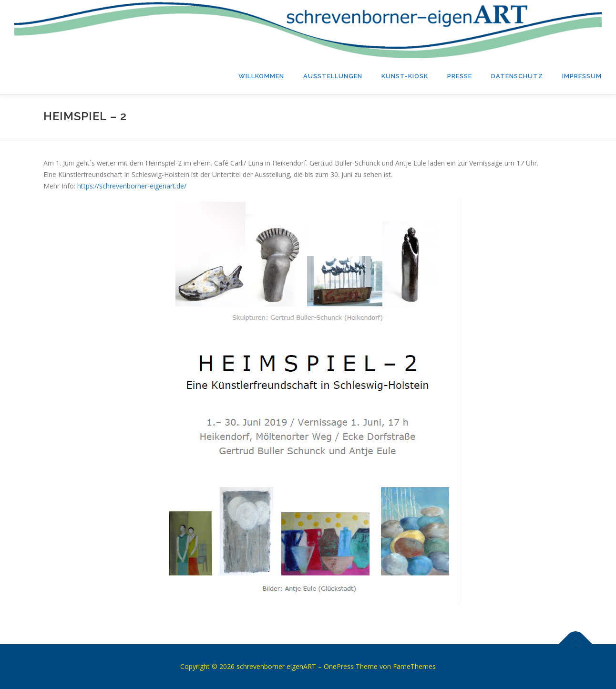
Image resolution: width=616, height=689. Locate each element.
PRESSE (460, 76)
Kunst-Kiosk (405, 76)
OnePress (339, 666)
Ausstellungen (333, 76)
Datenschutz (517, 76)
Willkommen (261, 76)
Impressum (582, 76)
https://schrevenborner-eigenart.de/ (132, 186)
